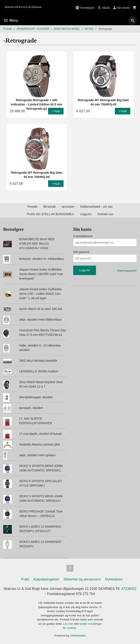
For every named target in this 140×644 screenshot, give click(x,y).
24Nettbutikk (78, 636)
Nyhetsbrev (114, 579)
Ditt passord (81, 252)
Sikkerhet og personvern (82, 579)
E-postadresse (83, 236)
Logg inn (86, 214)
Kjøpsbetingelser (46, 579)
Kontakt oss (105, 214)
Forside (8, 29)
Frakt (25, 579)
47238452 (129, 589)
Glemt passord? (127, 271)
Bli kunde (50, 207)
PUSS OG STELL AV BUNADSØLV (50, 214)
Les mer (69, 624)
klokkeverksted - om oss (96, 207)
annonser (68, 207)
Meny (11, 20)
